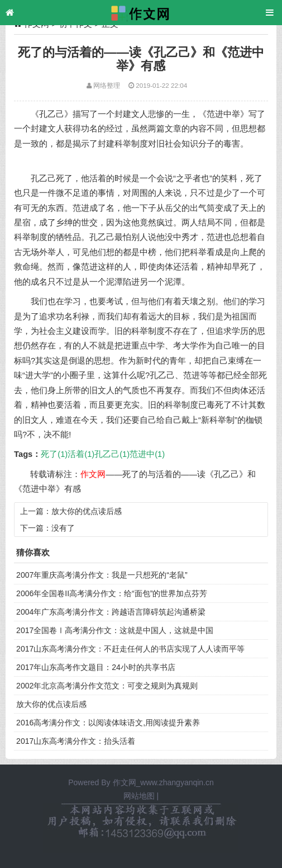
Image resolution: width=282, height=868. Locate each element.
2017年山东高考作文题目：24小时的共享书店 (96, 667)
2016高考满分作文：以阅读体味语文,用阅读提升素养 (108, 723)
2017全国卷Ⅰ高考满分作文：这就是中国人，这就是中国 (115, 630)
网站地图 (139, 796)
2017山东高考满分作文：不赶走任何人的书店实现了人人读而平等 (130, 649)
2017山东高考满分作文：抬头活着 (76, 741)
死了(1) (54, 454)
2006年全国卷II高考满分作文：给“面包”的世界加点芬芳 (112, 593)
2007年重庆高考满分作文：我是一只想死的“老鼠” (102, 575)
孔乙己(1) (112, 454)
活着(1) (81, 454)
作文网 (93, 474)
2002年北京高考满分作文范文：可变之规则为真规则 (107, 686)
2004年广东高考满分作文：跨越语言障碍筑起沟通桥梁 (111, 612)
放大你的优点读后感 (87, 511)
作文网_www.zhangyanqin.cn (163, 782)
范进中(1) (147, 454)
